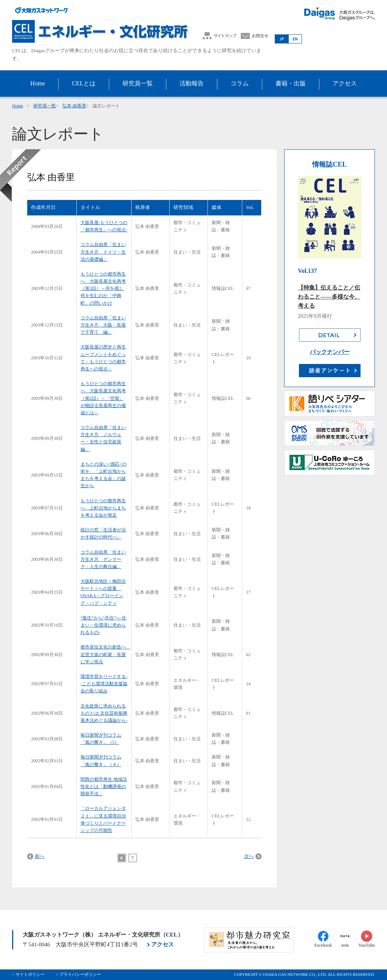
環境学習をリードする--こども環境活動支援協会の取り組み (104, 684)
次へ (249, 856)
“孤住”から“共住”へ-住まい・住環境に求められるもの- (103, 625)
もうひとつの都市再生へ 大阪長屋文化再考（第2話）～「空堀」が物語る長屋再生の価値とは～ (103, 398)
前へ (40, 856)
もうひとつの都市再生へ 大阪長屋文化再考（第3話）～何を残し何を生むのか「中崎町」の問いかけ (103, 289)
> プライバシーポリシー (78, 974)
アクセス (163, 944)
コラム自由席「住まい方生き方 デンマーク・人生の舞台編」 (103, 559)
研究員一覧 (45, 106)
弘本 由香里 (74, 106)
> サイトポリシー (28, 974)
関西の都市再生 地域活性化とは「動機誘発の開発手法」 (104, 786)
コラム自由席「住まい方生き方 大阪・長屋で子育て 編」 (103, 325)
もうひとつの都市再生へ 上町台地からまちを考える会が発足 (103, 508)
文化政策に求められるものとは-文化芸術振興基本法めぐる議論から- (104, 713)
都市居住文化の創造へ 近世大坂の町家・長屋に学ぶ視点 (105, 654)
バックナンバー (330, 352)
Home (18, 106)
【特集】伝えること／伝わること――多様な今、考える (329, 297)
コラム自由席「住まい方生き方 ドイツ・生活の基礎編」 (103, 252)
